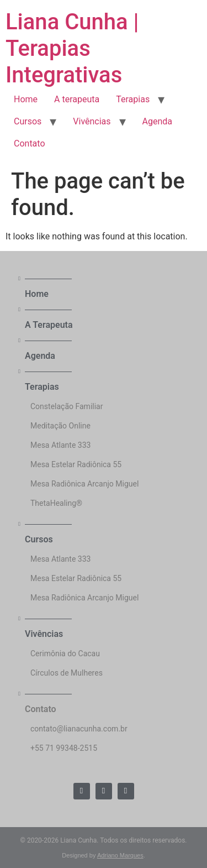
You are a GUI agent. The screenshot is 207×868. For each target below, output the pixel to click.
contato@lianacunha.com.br (79, 729)
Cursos (28, 121)
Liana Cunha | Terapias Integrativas (72, 48)
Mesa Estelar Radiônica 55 (76, 464)
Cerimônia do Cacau (65, 653)
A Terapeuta (49, 325)
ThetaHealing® (56, 503)
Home (26, 99)
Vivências (92, 121)
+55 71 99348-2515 (64, 748)
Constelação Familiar (67, 406)
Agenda (157, 121)
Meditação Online (60, 426)
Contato (30, 143)
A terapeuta (77, 99)
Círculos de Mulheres (67, 673)
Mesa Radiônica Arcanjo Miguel (84, 484)
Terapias (133, 99)
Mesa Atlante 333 (60, 445)
